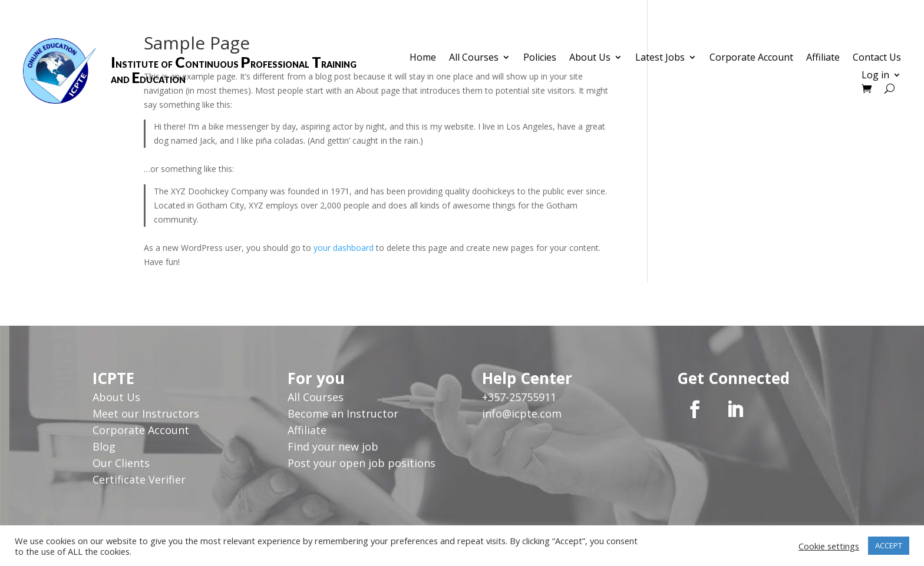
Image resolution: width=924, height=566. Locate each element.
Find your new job (333, 446)
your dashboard (344, 248)
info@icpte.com (522, 413)
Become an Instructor (343, 413)
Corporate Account (751, 58)
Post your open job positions (362, 463)
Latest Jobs (660, 58)
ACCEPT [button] (889, 545)
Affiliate (823, 58)
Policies (540, 58)
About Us (590, 58)
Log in (875, 76)
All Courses (474, 58)
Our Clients (121, 463)
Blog (104, 446)
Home (423, 58)
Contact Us (877, 58)
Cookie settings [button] (829, 546)
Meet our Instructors (146, 413)
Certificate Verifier (139, 479)
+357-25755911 (519, 397)
